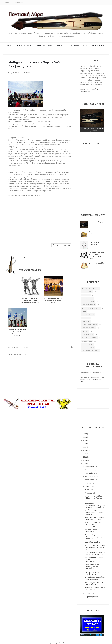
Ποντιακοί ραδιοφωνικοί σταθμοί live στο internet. (96, 235)
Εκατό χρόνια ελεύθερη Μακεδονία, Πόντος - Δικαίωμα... (94, 498)
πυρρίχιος (85, 331)
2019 (85, 440)
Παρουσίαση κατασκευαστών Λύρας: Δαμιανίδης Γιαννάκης (95, 505)
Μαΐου (88, 490)
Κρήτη (84, 311)
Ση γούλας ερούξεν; (97, 263)
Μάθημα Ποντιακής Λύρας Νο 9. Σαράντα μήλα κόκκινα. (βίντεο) (97, 255)
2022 (85, 434)
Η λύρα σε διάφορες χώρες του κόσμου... (95, 588)
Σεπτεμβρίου (90, 476)
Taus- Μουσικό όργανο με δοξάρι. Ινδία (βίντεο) (95, 553)
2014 (85, 457)
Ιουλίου (88, 483)
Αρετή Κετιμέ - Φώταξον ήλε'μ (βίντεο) (94, 583)
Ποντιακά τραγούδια (88, 305)
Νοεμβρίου (89, 470)
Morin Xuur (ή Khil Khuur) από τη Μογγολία (92, 567)
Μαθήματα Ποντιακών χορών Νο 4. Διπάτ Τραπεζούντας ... (93, 524)
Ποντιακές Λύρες (96, 222)
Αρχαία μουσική (87, 341)
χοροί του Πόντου (88, 315)
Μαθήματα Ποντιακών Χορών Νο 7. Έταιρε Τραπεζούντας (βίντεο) (31, 300)
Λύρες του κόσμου (88, 302)
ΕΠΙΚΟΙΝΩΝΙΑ (19, 3)
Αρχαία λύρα (86, 318)
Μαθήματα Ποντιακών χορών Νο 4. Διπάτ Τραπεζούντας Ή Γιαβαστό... (17, 333)
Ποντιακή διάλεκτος (88, 328)
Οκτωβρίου (90, 473)
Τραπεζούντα (86, 321)
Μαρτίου (89, 593)
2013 (85, 460)
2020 (85, 437)
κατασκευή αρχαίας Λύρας (90, 351)
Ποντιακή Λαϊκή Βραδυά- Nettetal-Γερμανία (94, 518)
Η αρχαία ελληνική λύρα (89, 325)
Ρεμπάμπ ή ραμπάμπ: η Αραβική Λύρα (94, 573)
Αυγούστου (90, 480)
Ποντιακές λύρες (87, 344)
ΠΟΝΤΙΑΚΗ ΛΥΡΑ (24, 46)
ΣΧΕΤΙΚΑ (7, 3)
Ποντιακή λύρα (87, 292)
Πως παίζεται (86, 295)
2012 (85, 464)
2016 (85, 450)
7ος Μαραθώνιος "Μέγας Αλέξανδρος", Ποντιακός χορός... (94, 559)
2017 (85, 447)
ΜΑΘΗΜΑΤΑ (62, 46)
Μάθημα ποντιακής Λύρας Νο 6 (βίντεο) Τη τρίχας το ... (95, 547)
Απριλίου (89, 493)
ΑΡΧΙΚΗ (9, 46)
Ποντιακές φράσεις (88, 348)
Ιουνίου (88, 486)
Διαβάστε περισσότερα (90, 90)
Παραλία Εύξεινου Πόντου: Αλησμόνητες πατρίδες (94, 537)
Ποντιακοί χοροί (87, 298)
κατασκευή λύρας (87, 334)
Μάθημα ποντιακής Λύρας (90, 288)
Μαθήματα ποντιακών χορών (91, 308)
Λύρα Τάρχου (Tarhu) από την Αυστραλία (95, 578)
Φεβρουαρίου (91, 597)
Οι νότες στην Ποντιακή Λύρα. (95, 243)
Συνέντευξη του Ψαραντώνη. (91, 531)
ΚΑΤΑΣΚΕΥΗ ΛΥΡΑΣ (44, 46)
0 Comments (31, 72)
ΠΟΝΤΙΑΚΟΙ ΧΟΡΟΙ (79, 46)
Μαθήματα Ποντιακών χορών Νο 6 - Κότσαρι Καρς (53, 300)
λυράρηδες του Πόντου (89, 338)
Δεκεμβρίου (90, 466)
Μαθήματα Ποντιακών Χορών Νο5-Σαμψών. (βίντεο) (94, 512)
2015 (85, 454)
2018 (85, 444)
